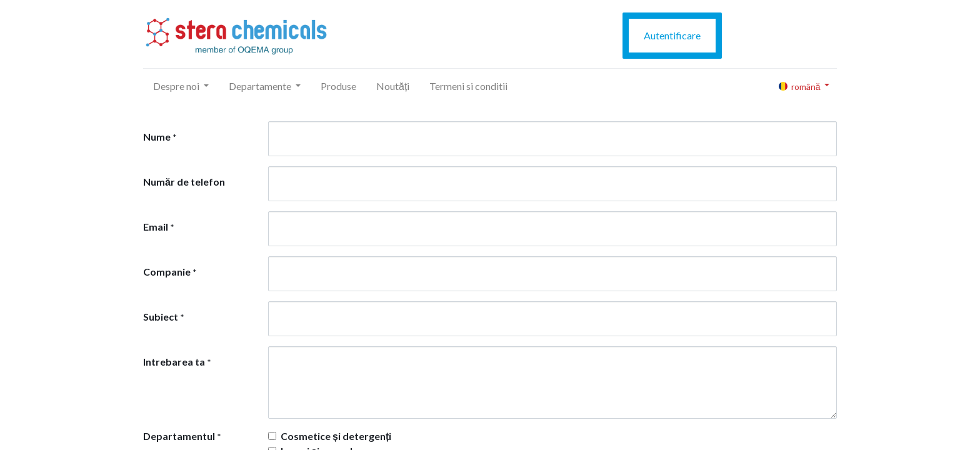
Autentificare (672, 35)
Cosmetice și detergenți (336, 436)
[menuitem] (338, 86)
